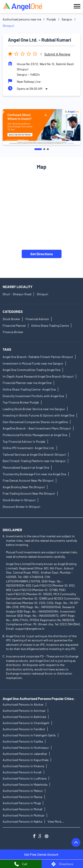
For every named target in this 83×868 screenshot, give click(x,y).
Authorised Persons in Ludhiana (25, 778)
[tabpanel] (41, 127)
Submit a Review (57, 54)
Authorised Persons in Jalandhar (25, 754)
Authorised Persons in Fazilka (23, 741)
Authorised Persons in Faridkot (24, 729)
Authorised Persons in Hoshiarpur (26, 748)
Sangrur (67, 19)
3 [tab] (48, 149)
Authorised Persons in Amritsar (24, 711)
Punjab (51, 19)
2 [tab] (44, 149)
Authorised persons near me (22, 19)
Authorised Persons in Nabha (22, 821)
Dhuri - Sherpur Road (17, 294)
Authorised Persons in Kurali (22, 772)
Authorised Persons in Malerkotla (25, 785)
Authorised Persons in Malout (23, 791)
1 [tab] (38, 149)
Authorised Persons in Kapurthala (26, 760)
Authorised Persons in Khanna (23, 766)
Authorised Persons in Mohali (23, 809)
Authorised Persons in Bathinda (24, 717)
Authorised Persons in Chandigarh (26, 723)
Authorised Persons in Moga (22, 803)
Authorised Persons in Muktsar (24, 815)
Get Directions (42, 254)
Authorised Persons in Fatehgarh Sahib (29, 735)
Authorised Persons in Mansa (22, 797)
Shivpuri (42, 294)
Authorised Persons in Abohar (23, 704)
